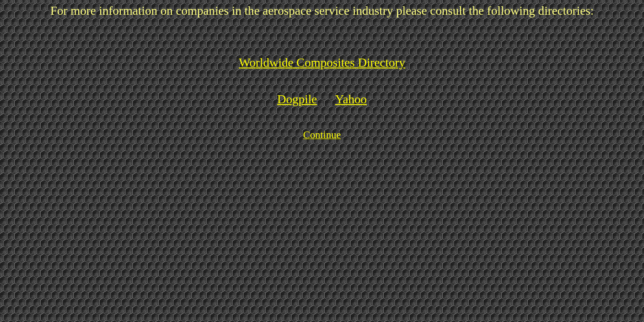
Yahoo (351, 99)
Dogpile (297, 99)
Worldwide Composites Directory (322, 62)
